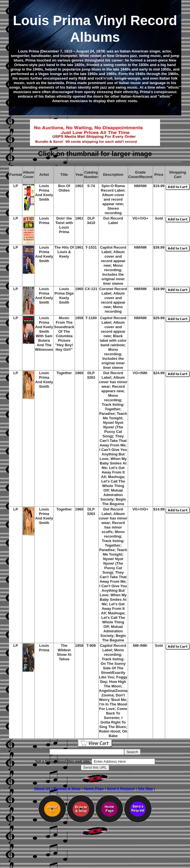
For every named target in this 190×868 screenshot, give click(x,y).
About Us (42, 789)
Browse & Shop (67, 789)
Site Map (145, 789)
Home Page (94, 789)
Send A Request (121, 789)
